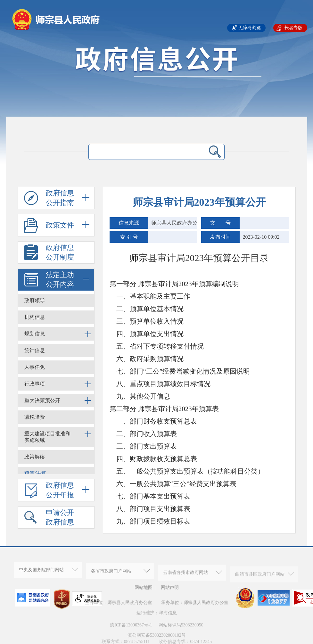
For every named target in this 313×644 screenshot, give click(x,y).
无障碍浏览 (250, 28)
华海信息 (168, 620)
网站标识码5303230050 (181, 632)
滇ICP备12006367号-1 (131, 632)
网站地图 (143, 591)
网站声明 (170, 591)
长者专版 (293, 28)
